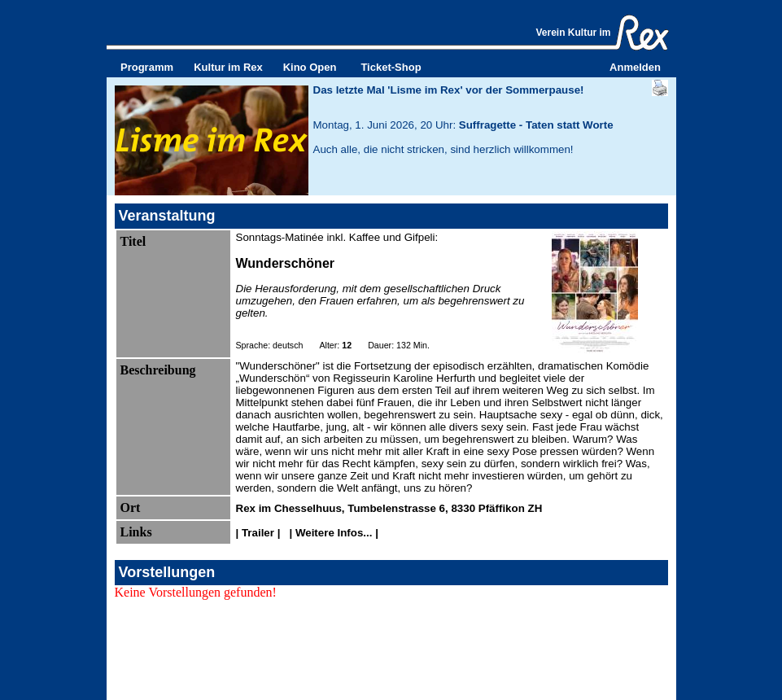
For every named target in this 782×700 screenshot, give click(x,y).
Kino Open (310, 67)
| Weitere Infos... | (332, 533)
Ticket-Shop (391, 67)
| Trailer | (260, 533)
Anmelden (635, 67)
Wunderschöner (286, 263)
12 (347, 345)
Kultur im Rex (228, 67)
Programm (147, 67)
